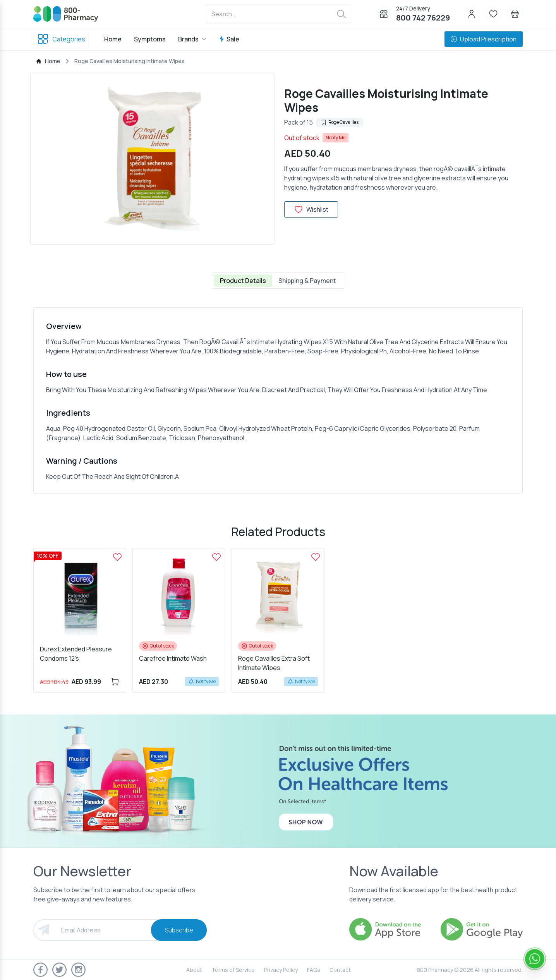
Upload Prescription (484, 39)
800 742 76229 (423, 18)
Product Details (243, 281)
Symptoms (150, 39)
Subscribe (179, 930)
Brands (192, 39)
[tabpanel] (278, 401)
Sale (229, 39)
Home (113, 39)
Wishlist (311, 209)
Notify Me (335, 138)
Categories (61, 39)
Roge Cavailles (340, 122)
